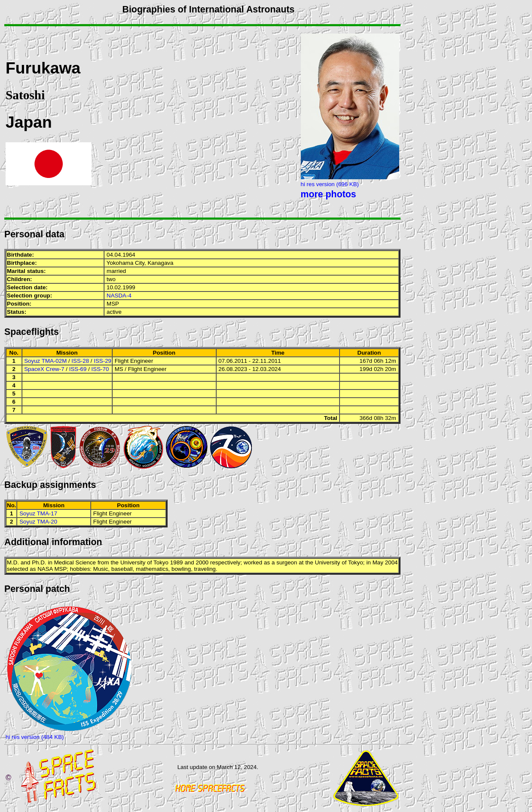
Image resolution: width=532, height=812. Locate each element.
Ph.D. (39, 562)
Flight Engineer (134, 361)
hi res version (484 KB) (35, 737)
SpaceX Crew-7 (44, 369)
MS (119, 369)
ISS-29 (102, 361)
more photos (329, 194)
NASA (45, 569)
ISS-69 (78, 369)
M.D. (13, 562)
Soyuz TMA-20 (38, 522)
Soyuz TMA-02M (45, 361)
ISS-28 (80, 361)
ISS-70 (100, 369)
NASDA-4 (119, 296)
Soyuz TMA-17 (38, 513)
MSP (113, 304)
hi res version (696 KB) (330, 184)
